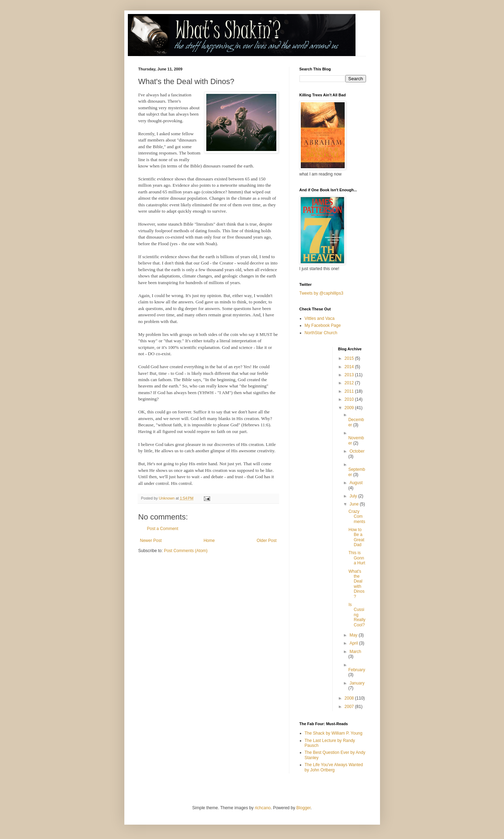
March (355, 652)
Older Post (267, 541)
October (357, 451)
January (357, 683)
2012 (350, 383)
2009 (350, 408)
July (354, 496)
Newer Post (151, 541)
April (354, 643)
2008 (350, 698)
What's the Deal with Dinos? (357, 584)
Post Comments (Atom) (186, 551)
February (357, 670)
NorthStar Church (321, 333)
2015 (350, 358)
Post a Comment (163, 529)
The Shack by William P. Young (334, 733)
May (354, 635)
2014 (350, 367)
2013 (350, 375)
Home (209, 541)
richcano (263, 808)
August (356, 483)
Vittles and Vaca (320, 318)
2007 (350, 707)
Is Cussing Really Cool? (357, 615)
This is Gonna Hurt (357, 558)
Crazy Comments (357, 517)
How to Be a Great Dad (356, 537)
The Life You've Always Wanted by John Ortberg (334, 767)
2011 (350, 391)
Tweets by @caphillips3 (322, 293)
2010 (350, 399)
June (355, 504)
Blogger (303, 808)
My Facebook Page (323, 325)
